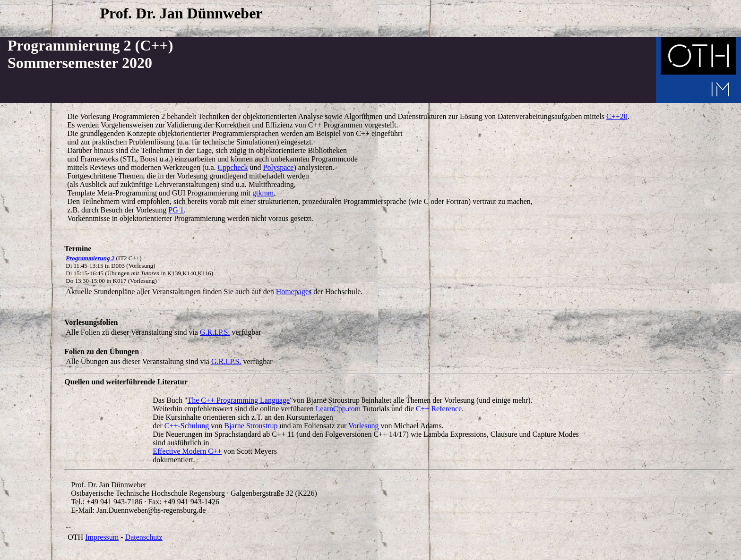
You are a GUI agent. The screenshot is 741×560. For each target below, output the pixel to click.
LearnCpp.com (338, 409)
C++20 (617, 116)
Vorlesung (364, 426)
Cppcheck (233, 167)
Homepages (294, 292)
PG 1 (176, 210)
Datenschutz (144, 537)
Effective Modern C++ (187, 451)
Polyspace (279, 167)
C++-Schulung (187, 426)
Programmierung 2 (90, 258)
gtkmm (263, 193)
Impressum (102, 537)
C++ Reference (439, 409)
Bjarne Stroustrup (251, 426)
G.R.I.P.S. (215, 332)
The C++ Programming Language (238, 400)
